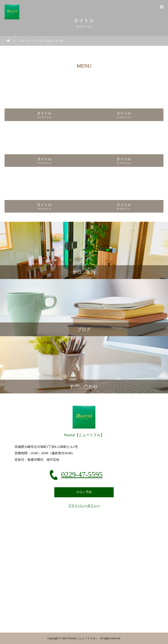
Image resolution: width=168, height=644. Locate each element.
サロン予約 (84, 492)
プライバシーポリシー (84, 506)
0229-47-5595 (82, 474)
